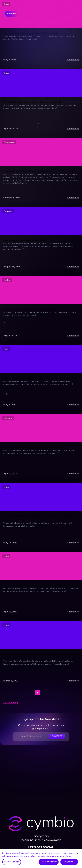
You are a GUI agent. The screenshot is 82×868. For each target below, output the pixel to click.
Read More (73, 60)
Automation (8, 211)
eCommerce (8, 418)
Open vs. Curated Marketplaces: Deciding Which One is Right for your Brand (41, 378)
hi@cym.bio (41, 836)
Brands (6, 73)
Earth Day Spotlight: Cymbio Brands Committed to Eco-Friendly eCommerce (41, 585)
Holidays (7, 280)
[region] (41, 859)
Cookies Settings (12, 862)
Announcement (9, 142)
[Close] (78, 854)
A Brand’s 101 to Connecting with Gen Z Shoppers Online (31, 33)
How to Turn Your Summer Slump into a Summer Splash (31, 309)
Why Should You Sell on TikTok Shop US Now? (26, 171)
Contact (11, 14)
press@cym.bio (52, 840)
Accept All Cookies (49, 862)
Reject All (69, 862)
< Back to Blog (10, 702)
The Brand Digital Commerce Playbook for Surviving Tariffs (32, 102)
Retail (6, 349)
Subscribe (57, 736)
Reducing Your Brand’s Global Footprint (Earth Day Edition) (33, 447)
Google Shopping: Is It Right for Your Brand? (25, 240)
